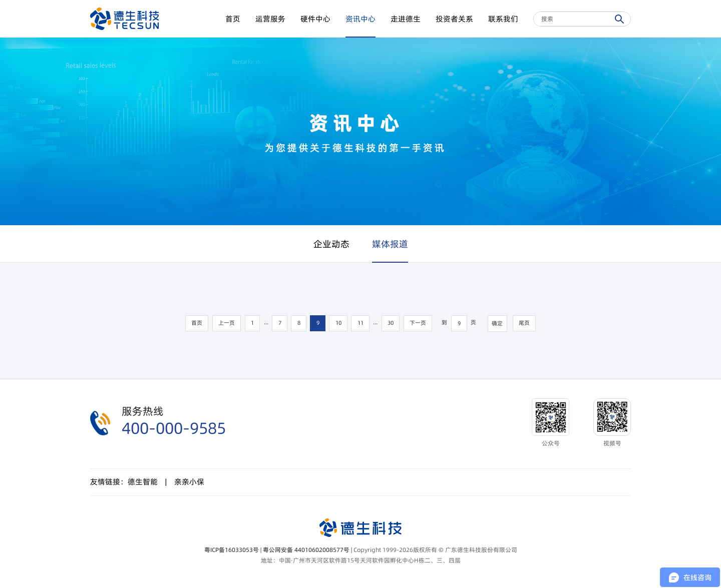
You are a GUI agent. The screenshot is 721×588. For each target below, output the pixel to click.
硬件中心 (315, 19)
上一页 (227, 323)
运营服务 (270, 19)
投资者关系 (454, 19)
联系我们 (503, 19)
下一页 (418, 323)
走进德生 (406, 19)
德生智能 (143, 482)
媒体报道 (390, 244)
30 (391, 323)
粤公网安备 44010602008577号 (306, 550)
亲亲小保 (189, 482)
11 (360, 323)
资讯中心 (360, 19)
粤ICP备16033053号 (232, 550)
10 (338, 323)
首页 (233, 19)
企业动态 (331, 244)
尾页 (524, 323)
